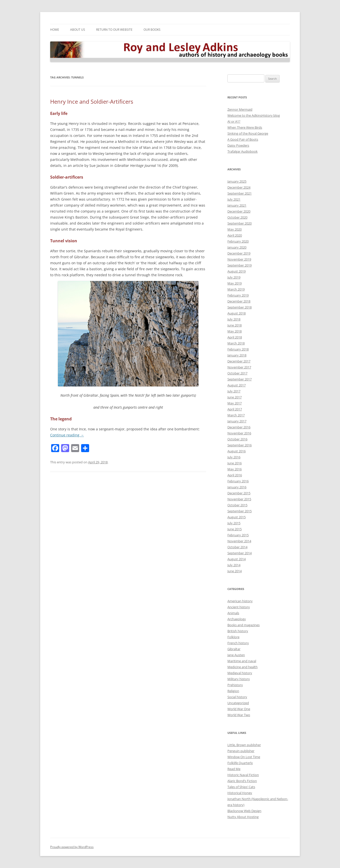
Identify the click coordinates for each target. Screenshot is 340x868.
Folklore (233, 637)
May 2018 (235, 331)
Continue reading (67, 435)
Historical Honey (240, 793)
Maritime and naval (242, 661)
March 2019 (236, 289)
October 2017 (237, 373)
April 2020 (235, 235)
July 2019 (234, 277)
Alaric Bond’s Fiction (242, 781)
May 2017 (235, 403)
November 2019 (239, 259)
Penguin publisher (241, 751)
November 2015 (239, 499)
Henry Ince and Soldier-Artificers (92, 101)
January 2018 (237, 355)
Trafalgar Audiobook (243, 151)
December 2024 (239, 187)
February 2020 (238, 241)
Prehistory (235, 685)
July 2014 (234, 565)
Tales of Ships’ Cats (241, 787)
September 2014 (240, 553)
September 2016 (240, 445)
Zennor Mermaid (240, 109)
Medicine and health (243, 667)
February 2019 (238, 295)
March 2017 (236, 415)
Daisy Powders (238, 145)
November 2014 (239, 541)
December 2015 (239, 493)
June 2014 (235, 571)
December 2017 (239, 361)
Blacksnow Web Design (244, 811)
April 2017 (235, 409)
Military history (239, 679)
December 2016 (239, 427)
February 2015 (238, 535)
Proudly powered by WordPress (72, 847)
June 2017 (235, 397)
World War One (239, 709)
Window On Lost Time (244, 757)
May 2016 (235, 469)
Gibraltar (234, 649)
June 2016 (235, 463)
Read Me (234, 769)
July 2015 (234, 523)
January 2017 (237, 421)
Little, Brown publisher (244, 745)
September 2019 (240, 265)
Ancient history (239, 607)
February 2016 (238, 481)
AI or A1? (234, 121)
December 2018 (239, 301)
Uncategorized (238, 703)
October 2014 (237, 547)
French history (238, 643)
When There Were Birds (245, 127)
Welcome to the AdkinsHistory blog (254, 115)
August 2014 (237, 559)
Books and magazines (244, 625)
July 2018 (234, 319)
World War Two (239, 715)
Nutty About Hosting (243, 817)
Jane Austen (236, 655)
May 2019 (235, 283)
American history (240, 601)
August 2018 (237, 313)
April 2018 (235, 337)
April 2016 (235, 475)
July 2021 (234, 199)
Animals (233, 613)
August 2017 (237, 385)
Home (55, 30)
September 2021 (240, 193)
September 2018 (240, 307)
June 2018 (235, 325)
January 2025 (237, 181)
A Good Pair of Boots (243, 139)
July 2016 (234, 457)
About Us (78, 30)
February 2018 (238, 349)
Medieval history (240, 673)
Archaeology (237, 619)
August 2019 (237, 271)
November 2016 (239, 433)
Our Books (152, 30)
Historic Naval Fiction (243, 775)
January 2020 (237, 247)
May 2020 (235, 229)
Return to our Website (114, 30)
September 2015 (240, 511)
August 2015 (237, 517)
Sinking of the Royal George (248, 133)
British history (238, 631)
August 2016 (237, 451)
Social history (237, 697)
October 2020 (237, 217)
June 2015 (235, 529)
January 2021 (237, 205)
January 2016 (237, 487)
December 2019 (239, 253)
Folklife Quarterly (240, 763)
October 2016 (237, 439)
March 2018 (236, 343)
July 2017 (234, 391)
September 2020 (240, 223)
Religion (233, 691)
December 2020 (239, 211)
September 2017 (240, 379)
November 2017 (239, 367)
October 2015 (237, 505)
